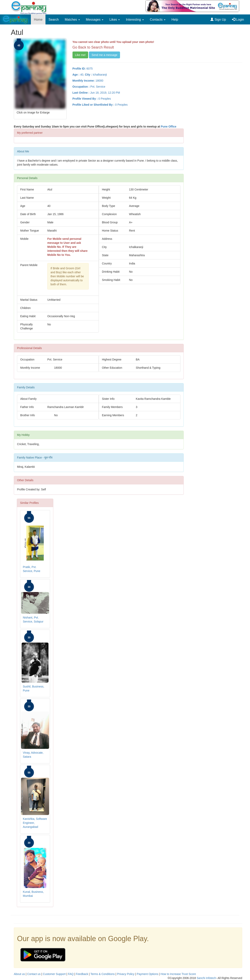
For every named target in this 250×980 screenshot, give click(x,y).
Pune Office (169, 127)
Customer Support (54, 974)
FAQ (71, 974)
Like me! (80, 55)
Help (175, 19)
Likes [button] (115, 19)
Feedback (82, 974)
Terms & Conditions (102, 974)
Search (54, 19)
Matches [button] (72, 19)
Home (38, 19)
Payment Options (148, 974)
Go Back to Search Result (93, 47)
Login (238, 19)
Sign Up (218, 19)
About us (19, 974)
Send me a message (104, 55)
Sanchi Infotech (206, 978)
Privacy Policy (126, 974)
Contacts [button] (158, 19)
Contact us (34, 974)
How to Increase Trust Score (178, 974)
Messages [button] (95, 19)
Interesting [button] (135, 19)
